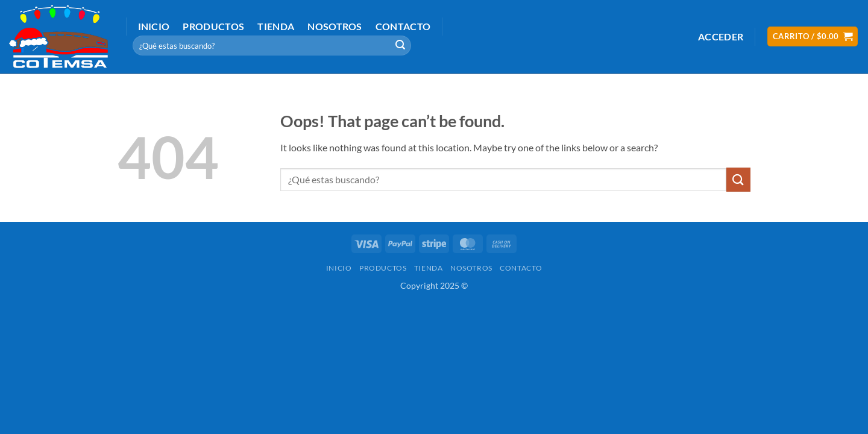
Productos (213, 26)
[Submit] (400, 46)
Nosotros (335, 26)
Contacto (403, 26)
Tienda (276, 26)
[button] (721, 36)
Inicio (154, 26)
